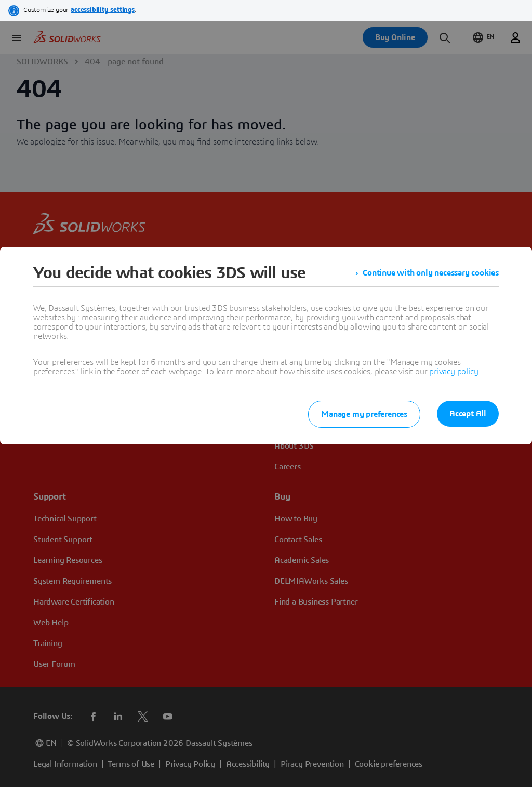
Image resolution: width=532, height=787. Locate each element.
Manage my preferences (364, 414)
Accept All (468, 414)
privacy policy (454, 372)
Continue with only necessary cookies (431, 273)
